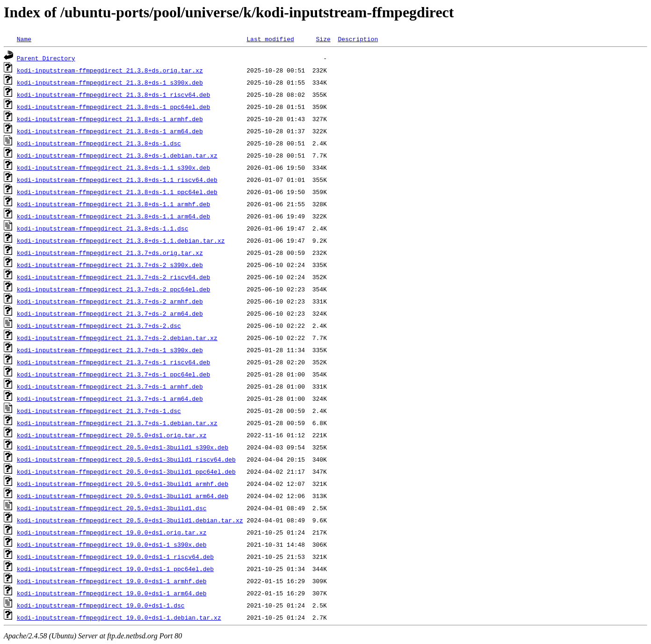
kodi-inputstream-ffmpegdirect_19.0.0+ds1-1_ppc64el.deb (115, 569)
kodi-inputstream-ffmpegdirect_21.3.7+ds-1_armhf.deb (110, 386)
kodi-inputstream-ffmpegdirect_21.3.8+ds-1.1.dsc (103, 228)
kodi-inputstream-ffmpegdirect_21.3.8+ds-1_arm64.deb (110, 131)
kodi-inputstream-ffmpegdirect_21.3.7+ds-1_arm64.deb (110, 398)
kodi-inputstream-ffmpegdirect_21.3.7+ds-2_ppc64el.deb (113, 289)
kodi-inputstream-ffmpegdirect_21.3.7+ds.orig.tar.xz (110, 253)
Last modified (270, 39)
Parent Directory (46, 58)
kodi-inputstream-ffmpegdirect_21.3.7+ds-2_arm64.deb (110, 313)
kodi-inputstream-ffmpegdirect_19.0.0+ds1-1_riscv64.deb (115, 557)
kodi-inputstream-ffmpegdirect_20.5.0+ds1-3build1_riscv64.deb (126, 459)
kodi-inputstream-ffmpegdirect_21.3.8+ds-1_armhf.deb (110, 119)
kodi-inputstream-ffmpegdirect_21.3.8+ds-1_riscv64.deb (113, 94)
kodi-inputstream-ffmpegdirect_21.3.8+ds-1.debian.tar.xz (117, 155)
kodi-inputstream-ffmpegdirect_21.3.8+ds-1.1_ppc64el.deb (117, 192)
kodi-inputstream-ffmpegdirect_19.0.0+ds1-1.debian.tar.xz (119, 617)
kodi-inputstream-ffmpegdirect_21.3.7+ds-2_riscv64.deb (113, 277)
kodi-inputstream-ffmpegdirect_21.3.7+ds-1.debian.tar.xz (117, 423)
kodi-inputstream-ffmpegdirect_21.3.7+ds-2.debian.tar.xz (117, 338)
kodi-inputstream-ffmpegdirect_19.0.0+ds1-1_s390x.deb (112, 544)
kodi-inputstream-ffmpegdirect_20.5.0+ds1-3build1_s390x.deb (123, 447)
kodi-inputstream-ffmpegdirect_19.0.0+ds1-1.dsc (101, 605)
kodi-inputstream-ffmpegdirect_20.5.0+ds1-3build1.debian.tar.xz (130, 520)
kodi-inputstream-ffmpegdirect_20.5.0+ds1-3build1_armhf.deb (123, 484)
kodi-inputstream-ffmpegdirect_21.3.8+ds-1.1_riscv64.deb (117, 180)
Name (24, 39)
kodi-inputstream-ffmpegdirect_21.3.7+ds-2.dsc (99, 326)
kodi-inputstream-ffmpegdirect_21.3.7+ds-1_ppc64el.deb (113, 374)
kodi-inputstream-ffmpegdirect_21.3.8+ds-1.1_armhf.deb (113, 204)
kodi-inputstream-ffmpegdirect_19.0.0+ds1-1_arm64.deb (112, 593)
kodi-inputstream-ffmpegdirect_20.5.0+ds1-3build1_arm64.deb (123, 496)
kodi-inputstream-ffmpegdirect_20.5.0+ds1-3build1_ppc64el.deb (126, 471)
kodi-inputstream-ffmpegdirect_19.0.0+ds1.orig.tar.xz (112, 532)
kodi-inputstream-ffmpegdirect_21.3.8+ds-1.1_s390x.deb (113, 167)
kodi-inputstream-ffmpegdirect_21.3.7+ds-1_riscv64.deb (113, 362)
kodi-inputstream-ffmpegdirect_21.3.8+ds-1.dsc (99, 143)
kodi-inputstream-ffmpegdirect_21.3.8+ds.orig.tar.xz (110, 70)
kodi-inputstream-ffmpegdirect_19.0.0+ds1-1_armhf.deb (112, 581)
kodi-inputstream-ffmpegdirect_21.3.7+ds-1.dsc (99, 411)
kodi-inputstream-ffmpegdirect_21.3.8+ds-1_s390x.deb (110, 82)
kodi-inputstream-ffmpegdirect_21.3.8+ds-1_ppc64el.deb (113, 107)
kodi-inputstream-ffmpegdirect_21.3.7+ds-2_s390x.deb (110, 265)
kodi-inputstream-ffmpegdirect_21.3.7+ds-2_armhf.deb (110, 301)
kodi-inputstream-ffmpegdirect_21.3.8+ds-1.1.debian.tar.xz (121, 240)
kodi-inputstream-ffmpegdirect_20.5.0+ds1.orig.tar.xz (112, 435)
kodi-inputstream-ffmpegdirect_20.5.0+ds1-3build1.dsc (112, 508)
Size (323, 39)
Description (358, 39)
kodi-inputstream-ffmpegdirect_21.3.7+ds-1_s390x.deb (110, 350)
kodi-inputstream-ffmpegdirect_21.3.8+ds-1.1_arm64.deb (113, 216)
